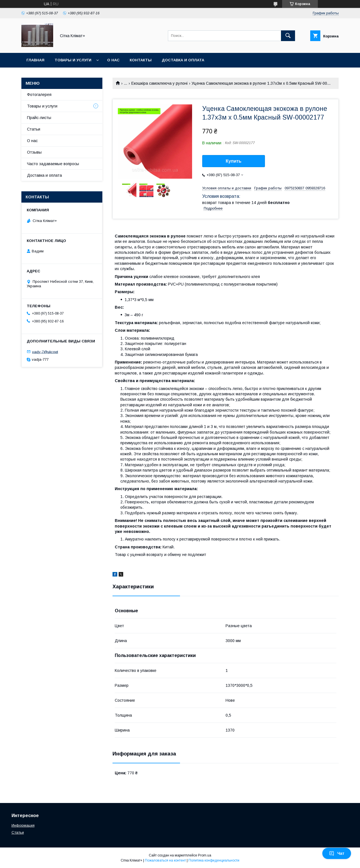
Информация (23, 825)
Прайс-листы (39, 118)
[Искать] (288, 36)
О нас (113, 60)
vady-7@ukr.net (45, 352)
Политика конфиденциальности (214, 860)
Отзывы (34, 152)
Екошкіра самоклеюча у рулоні (159, 83)
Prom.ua (205, 855)
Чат (337, 853)
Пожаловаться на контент (165, 860)
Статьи (34, 129)
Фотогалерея (39, 95)
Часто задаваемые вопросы (53, 164)
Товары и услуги (73, 60)
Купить (234, 161)
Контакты (141, 60)
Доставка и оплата (183, 60)
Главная (35, 60)
